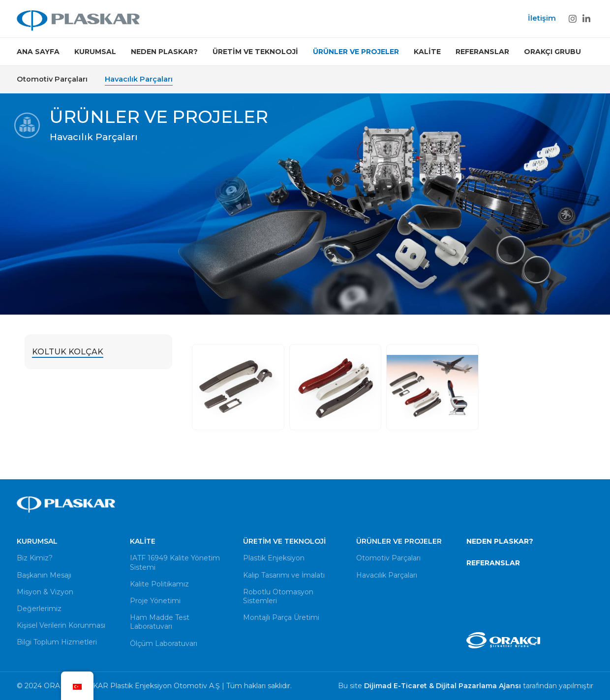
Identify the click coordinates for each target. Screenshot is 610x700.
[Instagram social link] (573, 19)
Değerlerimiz (39, 609)
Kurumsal (37, 541)
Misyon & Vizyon (45, 592)
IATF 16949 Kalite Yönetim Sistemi (175, 562)
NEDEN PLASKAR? (500, 541)
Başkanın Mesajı (44, 575)
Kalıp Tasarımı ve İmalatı (284, 575)
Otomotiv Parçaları (52, 79)
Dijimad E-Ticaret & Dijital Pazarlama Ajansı (443, 686)
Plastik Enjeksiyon (274, 558)
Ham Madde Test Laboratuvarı (160, 622)
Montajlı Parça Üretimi (281, 617)
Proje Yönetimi (155, 601)
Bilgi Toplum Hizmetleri (57, 642)
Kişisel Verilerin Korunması (61, 625)
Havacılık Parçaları (139, 79)
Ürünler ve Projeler (399, 541)
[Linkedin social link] (586, 19)
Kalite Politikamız (159, 584)
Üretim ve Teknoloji (284, 541)
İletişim (542, 18)
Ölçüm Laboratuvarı (164, 643)
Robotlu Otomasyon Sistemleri (278, 596)
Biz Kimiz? (35, 558)
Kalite (143, 541)
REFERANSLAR (493, 563)
